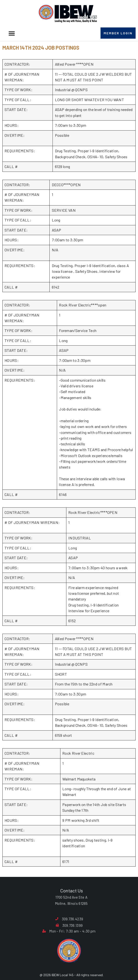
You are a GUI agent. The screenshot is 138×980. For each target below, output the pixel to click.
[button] (12, 33)
